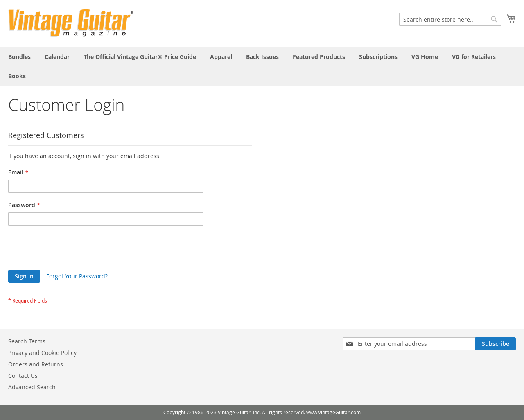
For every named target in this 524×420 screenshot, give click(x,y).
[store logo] (71, 23)
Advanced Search (32, 387)
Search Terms (27, 341)
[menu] (262, 66)
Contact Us (23, 376)
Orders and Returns (36, 364)
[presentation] (70, 250)
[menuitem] (19, 57)
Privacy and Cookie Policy (42, 353)
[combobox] (450, 19)
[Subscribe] (496, 344)
